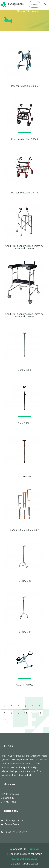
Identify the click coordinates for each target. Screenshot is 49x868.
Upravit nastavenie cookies (25, 864)
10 (25, 713)
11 (33, 713)
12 (40, 713)
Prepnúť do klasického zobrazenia (25, 854)
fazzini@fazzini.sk (13, 824)
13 (4, 719)
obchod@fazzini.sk (14, 820)
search (45, 4)
